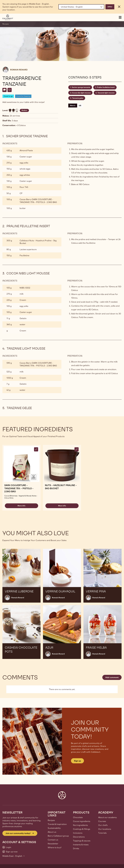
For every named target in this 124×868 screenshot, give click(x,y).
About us (52, 832)
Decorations (79, 837)
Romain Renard (19, 70)
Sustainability (54, 828)
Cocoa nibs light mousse (81, 93)
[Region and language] (81, 7)
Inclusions (78, 833)
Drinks (76, 848)
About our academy (107, 817)
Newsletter (53, 844)
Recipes (6, 24)
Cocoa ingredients (82, 821)
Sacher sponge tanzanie (81, 87)
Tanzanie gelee (78, 98)
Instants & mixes (81, 845)
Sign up (77, 761)
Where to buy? (55, 847)
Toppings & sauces (82, 841)
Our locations (105, 829)
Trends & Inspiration (57, 824)
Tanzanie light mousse (106, 93)
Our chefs (103, 825)
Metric (73, 106)
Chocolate (78, 817)
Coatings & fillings (82, 829)
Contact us (53, 840)
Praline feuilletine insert (106, 87)
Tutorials (102, 833)
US (80, 106)
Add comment (112, 677)
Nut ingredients (80, 825)
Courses (102, 821)
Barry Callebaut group (58, 836)
